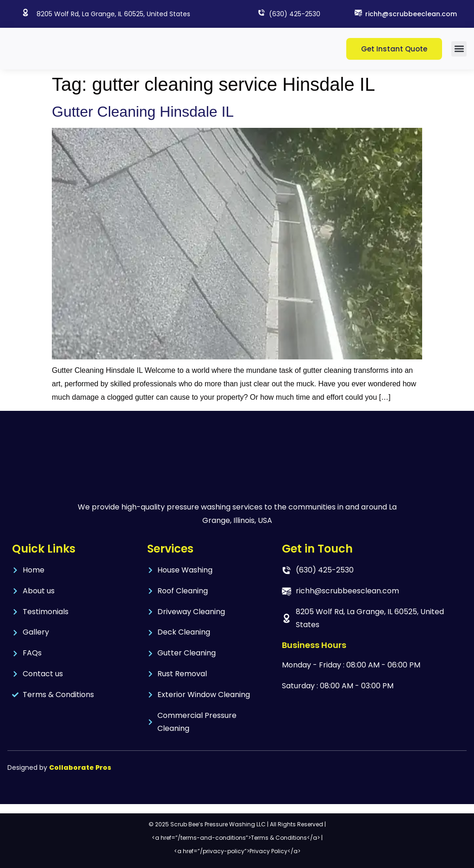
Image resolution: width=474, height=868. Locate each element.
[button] (459, 49)
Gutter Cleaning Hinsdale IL (143, 112)
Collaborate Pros (80, 767)
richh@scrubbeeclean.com (411, 14)
